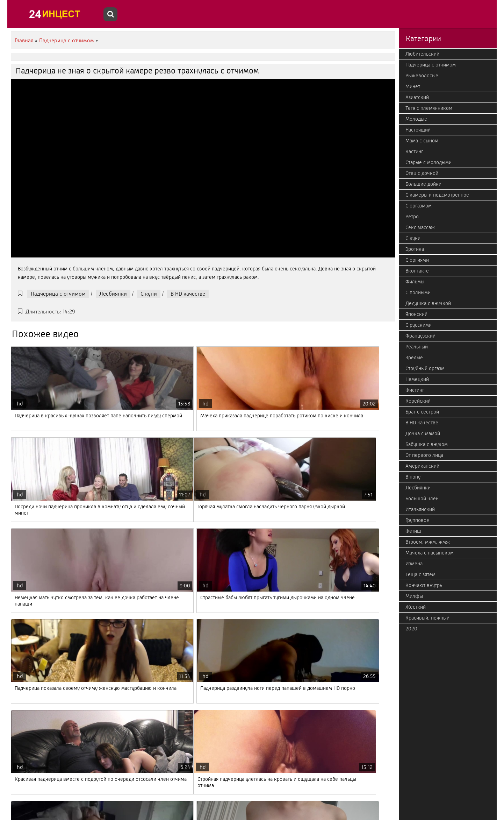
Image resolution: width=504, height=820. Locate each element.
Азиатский (417, 97)
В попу (413, 477)
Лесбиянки (113, 294)
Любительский (422, 54)
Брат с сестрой (422, 412)
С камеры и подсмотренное (437, 195)
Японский (416, 314)
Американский (422, 466)
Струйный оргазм (425, 368)
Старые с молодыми (429, 162)
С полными (418, 292)
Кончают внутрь (424, 585)
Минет (413, 86)
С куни (149, 294)
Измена (414, 564)
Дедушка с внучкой (428, 303)
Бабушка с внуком (427, 444)
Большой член (422, 499)
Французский (420, 336)
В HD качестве (188, 294)
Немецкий (417, 379)
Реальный (417, 347)
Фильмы (415, 282)
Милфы (414, 596)
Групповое (417, 520)
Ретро (412, 217)
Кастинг (414, 151)
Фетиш (413, 531)
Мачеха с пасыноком (430, 553)
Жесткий (416, 607)
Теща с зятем (420, 574)
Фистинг (415, 390)
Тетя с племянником (429, 108)
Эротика (415, 249)
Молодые (416, 119)
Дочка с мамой (423, 433)
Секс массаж (420, 227)
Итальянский (420, 509)
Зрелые (414, 358)
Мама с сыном (422, 141)
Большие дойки (423, 184)
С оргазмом (419, 206)
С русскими (419, 325)
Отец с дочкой (422, 173)
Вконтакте (417, 271)
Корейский (418, 401)
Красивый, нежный (427, 618)
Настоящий (418, 130)
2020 (411, 629)
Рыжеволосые (422, 76)
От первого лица (424, 455)
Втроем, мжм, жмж (428, 542)
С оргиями (417, 260)
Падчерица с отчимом (58, 294)
